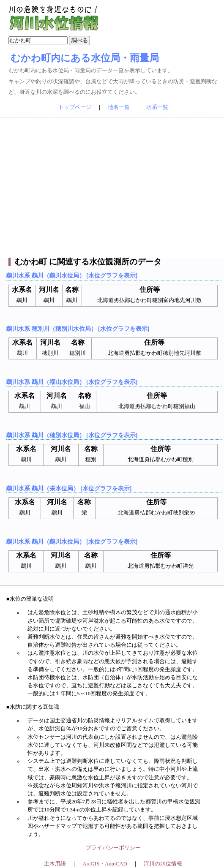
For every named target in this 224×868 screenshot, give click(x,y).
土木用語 (55, 864)
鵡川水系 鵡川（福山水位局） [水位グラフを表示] (72, 382)
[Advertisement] (112, 188)
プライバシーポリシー (113, 848)
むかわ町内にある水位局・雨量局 (85, 58)
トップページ (75, 107)
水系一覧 (157, 107)
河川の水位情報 (163, 864)
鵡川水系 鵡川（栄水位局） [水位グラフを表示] (69, 488)
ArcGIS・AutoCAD (105, 864)
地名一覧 (119, 107)
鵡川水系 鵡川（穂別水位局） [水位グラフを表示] (72, 435)
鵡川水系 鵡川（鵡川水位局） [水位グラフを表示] (72, 275)
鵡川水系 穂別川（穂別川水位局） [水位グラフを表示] (78, 329)
